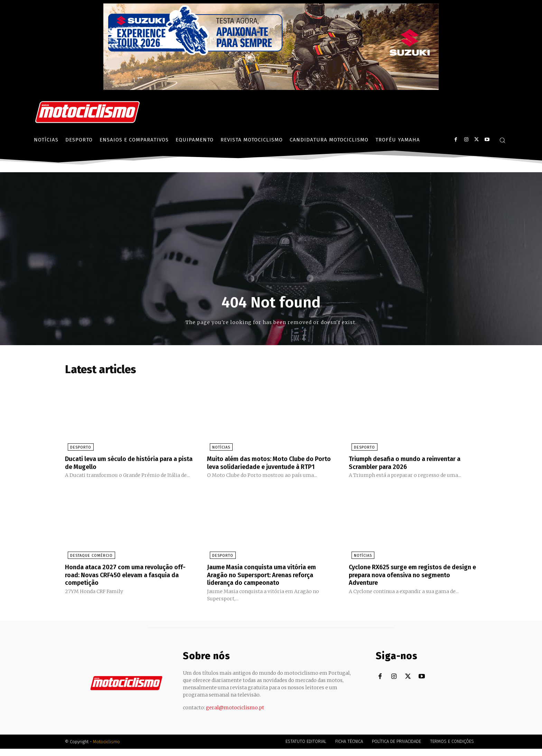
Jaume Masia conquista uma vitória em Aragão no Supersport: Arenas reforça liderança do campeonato (268, 582)
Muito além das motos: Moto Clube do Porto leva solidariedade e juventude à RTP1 (269, 467)
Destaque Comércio (89, 564)
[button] (502, 140)
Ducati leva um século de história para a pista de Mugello (128, 463)
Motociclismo (106, 749)
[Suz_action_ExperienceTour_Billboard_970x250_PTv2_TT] (271, 88)
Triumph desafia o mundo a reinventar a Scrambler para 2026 (412, 463)
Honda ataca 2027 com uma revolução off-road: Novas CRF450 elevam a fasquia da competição (125, 582)
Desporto (78, 448)
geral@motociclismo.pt (235, 715)
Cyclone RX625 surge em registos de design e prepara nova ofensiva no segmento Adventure (406, 582)
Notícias (218, 448)
